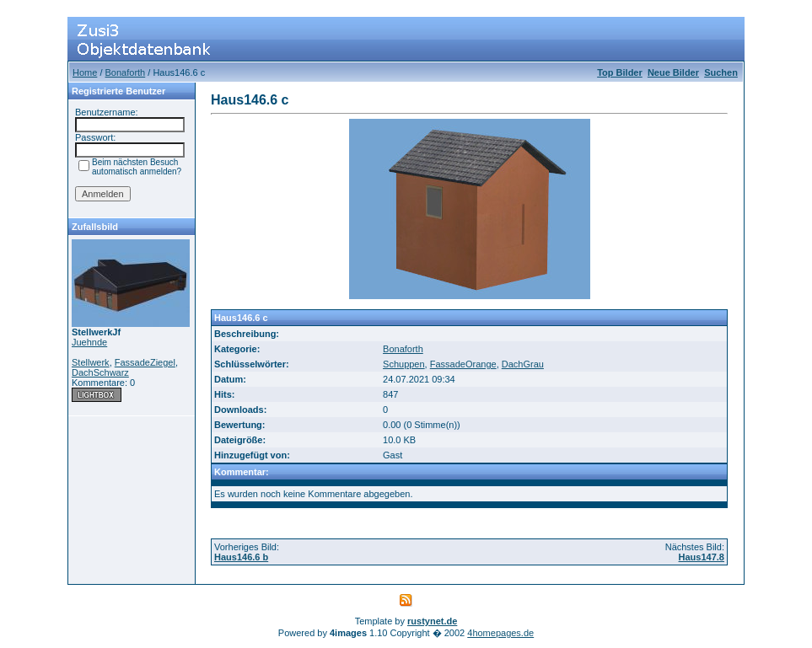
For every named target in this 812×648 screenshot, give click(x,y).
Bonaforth (126, 72)
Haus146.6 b (241, 557)
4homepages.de (500, 633)
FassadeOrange (463, 364)
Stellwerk (91, 362)
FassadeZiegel (145, 362)
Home (85, 72)
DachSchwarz (100, 372)
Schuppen (404, 364)
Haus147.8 (702, 557)
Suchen (721, 72)
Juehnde (89, 342)
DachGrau (523, 364)
